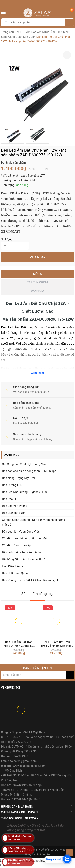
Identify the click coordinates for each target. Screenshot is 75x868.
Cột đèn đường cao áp (16, 545)
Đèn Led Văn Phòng (15, 506)
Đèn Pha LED (10, 499)
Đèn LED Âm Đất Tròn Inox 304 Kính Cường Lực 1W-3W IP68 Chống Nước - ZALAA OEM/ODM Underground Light (19, 644)
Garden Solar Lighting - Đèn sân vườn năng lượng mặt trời (33, 522)
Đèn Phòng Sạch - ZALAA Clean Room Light (30, 580)
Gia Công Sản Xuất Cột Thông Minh (25, 464)
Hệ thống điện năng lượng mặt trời (24, 559)
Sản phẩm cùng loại (38, 594)
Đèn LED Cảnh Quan (15, 573)
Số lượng (7, 239)
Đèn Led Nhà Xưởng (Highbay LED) (24, 492)
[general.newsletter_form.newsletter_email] (33, 675)
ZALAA (46, 854)
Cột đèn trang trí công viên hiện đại (24, 538)
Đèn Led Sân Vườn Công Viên (21, 532)
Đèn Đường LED (12, 485)
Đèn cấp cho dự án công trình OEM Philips (29, 471)
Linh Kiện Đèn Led (14, 566)
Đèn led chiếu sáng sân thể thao (23, 552)
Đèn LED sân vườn (14, 513)
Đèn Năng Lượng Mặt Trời (18, 478)
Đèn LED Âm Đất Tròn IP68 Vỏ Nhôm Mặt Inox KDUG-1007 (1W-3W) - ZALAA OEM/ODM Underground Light (56, 644)
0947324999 (31, 423)
